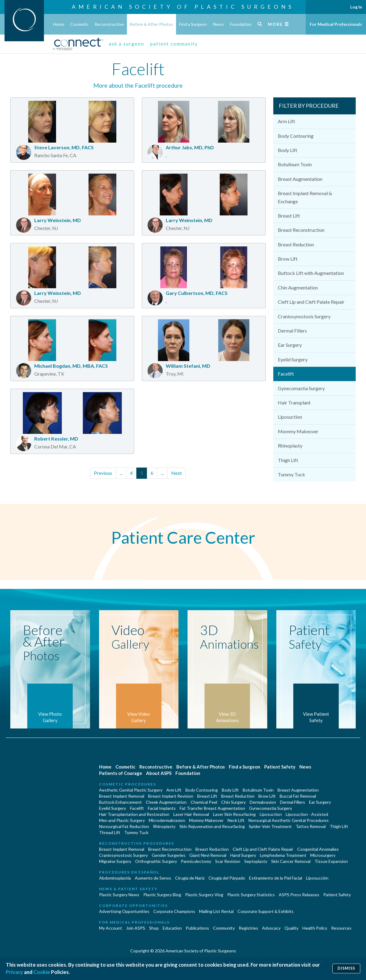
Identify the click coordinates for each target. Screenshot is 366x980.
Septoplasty (256, 861)
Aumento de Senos (153, 878)
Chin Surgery (233, 802)
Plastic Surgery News (119, 895)
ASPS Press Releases (299, 895)
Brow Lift (288, 259)
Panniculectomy (196, 861)
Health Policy (315, 928)
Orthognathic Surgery (156, 861)
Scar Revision (228, 861)
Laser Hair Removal (191, 814)
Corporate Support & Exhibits (266, 911)
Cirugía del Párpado (227, 878)
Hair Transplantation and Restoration (134, 814)
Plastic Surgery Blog (162, 895)
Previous (103, 473)
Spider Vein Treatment (270, 826)
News (218, 24)
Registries (248, 928)
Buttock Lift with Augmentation (311, 273)
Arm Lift (286, 121)
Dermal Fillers (292, 331)
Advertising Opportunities (124, 911)
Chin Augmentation (298, 287)
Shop (154, 928)
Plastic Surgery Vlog (204, 895)
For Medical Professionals (336, 24)
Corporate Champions (174, 911)
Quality (291, 928)
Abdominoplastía (115, 878)
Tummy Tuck (291, 474)
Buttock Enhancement (120, 802)
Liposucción (317, 878)
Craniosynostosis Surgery (304, 316)
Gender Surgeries (169, 855)
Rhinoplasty (290, 446)
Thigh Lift (288, 460)
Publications (197, 928)
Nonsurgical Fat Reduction (124, 826)
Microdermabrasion (167, 820)
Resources (341, 928)
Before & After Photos (151, 24)
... (121, 473)
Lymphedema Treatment (283, 855)
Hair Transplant (294, 402)
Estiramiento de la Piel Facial (276, 878)
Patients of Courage (121, 773)
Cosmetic (79, 24)
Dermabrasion (263, 802)
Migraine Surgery (115, 861)
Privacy (14, 972)
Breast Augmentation (300, 179)
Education (172, 928)
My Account (111, 928)
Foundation (241, 24)
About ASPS (159, 773)
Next (176, 473)
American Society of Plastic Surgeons (183, 7)
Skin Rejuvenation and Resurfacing (212, 826)
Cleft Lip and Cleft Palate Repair (311, 302)
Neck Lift (236, 820)
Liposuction (290, 417)
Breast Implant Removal (122, 796)
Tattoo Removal (311, 826)
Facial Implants (162, 808)
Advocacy (271, 928)
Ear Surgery (290, 345)
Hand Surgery (243, 855)
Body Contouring (296, 136)
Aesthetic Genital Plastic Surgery (131, 790)
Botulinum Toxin (295, 164)
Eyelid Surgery (293, 359)
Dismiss (346, 968)
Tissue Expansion (331, 861)
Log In (356, 7)
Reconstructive (109, 24)
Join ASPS (136, 928)
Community (224, 928)
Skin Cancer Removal (291, 861)
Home (59, 24)
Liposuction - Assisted (307, 814)
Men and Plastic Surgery (122, 820)
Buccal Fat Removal (298, 796)
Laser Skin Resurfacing (234, 814)
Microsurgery (323, 855)
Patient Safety (280, 767)
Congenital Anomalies (318, 849)
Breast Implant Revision (171, 796)
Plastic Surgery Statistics (251, 895)
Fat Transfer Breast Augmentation (212, 808)
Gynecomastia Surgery (301, 388)
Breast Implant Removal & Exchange (305, 197)
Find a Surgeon (193, 24)
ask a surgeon (126, 44)
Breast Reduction (296, 244)
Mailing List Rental (216, 911)
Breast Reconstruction (301, 230)
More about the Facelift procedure (138, 85)
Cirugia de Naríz (190, 878)
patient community (174, 44)
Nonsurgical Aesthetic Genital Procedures (289, 820)
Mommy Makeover (298, 431)
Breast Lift (289, 216)
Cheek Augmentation (166, 802)
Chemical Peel (204, 802)
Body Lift (288, 150)
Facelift (286, 374)
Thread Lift (110, 832)
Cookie (42, 972)
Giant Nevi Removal (208, 855)
